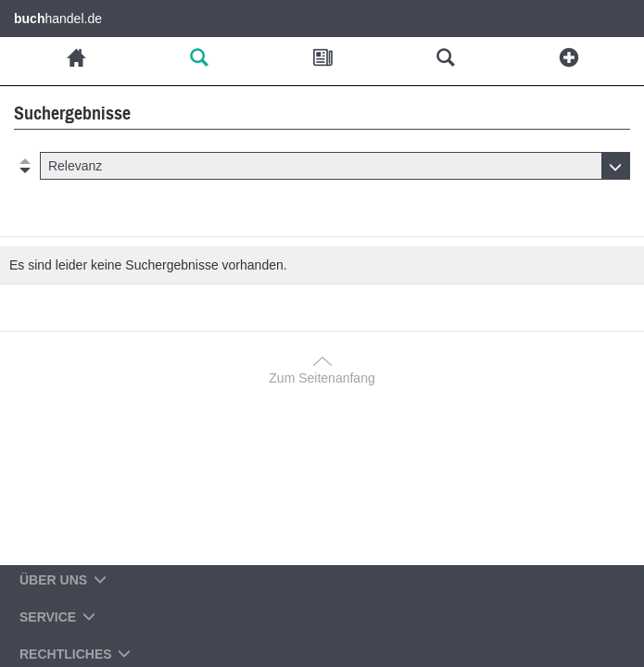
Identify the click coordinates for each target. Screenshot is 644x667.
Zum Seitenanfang (322, 378)
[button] (335, 166)
